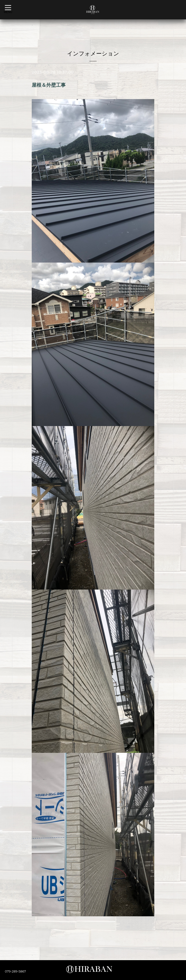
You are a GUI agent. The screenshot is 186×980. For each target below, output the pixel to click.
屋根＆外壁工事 (49, 85)
